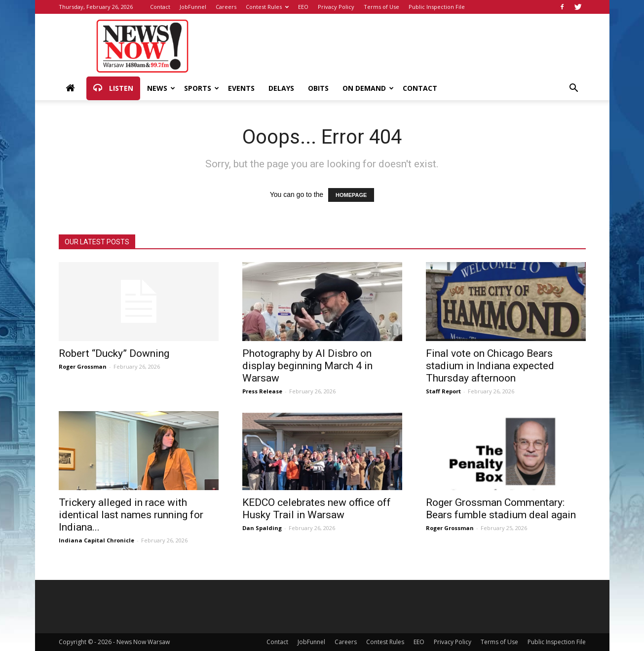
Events (241, 88)
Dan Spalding (262, 528)
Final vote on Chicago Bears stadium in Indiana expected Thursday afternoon (490, 366)
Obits (318, 88)
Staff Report (443, 391)
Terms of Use (381, 7)
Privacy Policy (336, 7)
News (161, 88)
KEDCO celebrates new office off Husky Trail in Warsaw (317, 509)
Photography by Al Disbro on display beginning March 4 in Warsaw (307, 366)
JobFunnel (193, 7)
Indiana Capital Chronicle (96, 540)
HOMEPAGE (351, 195)
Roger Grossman (83, 366)
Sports (202, 88)
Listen (113, 88)
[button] (574, 89)
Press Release (262, 391)
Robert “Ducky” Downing (114, 353)
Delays (281, 88)
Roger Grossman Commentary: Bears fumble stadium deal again (501, 509)
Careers (226, 7)
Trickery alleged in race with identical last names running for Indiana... (131, 515)
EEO (303, 7)
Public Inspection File (437, 7)
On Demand (368, 88)
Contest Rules (267, 7)
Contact (160, 7)
